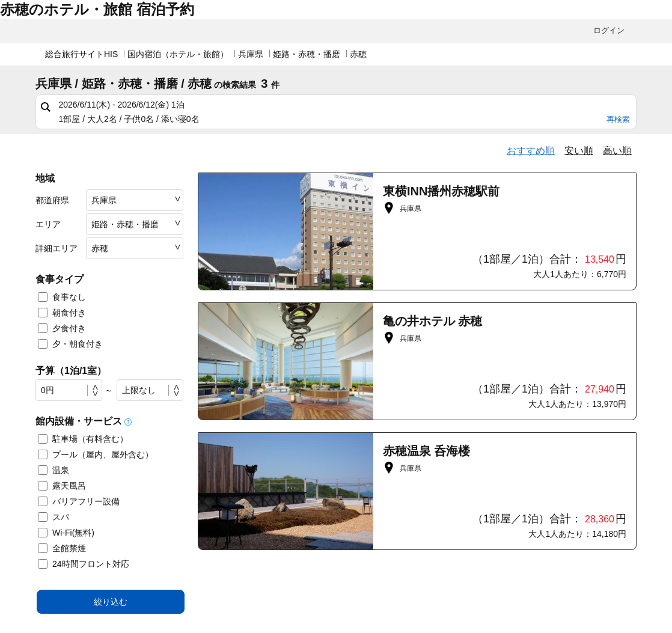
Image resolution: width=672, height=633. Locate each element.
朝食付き (62, 313)
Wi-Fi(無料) (66, 533)
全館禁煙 (62, 548)
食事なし (62, 297)
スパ (53, 517)
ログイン (609, 30)
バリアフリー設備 (79, 501)
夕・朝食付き (70, 344)
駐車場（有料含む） (83, 439)
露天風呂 (62, 486)
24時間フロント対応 (84, 564)
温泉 (53, 470)
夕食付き (62, 328)
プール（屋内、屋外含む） (96, 454)
